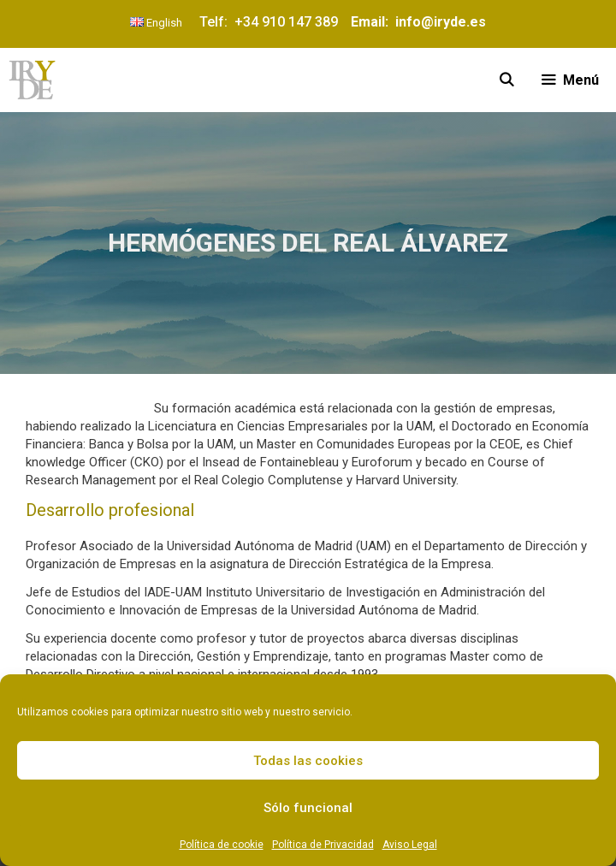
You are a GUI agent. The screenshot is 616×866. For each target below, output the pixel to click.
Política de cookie (222, 845)
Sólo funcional (308, 808)
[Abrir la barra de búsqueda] (507, 80)
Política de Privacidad (323, 845)
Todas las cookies (308, 761)
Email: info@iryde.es (417, 22)
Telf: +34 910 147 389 (272, 22)
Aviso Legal (410, 845)
